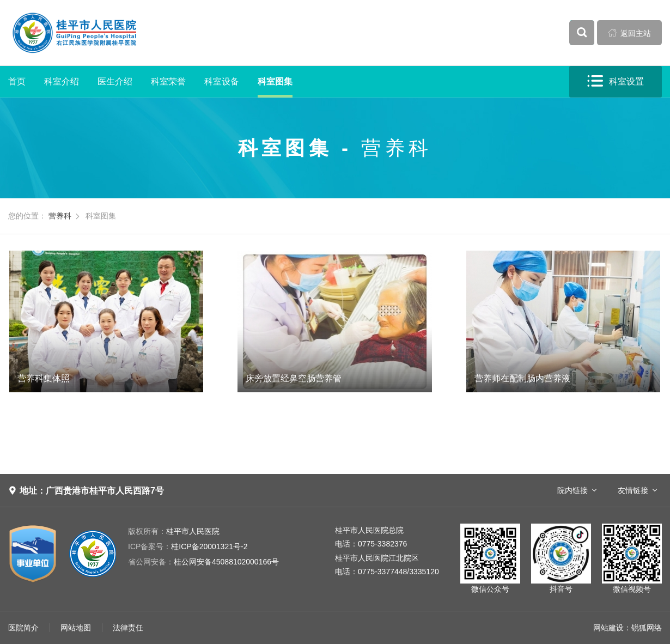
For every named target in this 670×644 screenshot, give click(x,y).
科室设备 (222, 81)
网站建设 (608, 628)
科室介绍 (62, 81)
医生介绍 (115, 81)
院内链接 (572, 490)
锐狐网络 (647, 628)
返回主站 (630, 33)
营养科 (60, 216)
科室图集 (275, 81)
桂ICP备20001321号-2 (188, 546)
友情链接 (633, 490)
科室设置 (616, 81)
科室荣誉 (168, 81)
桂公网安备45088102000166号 (203, 562)
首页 (17, 81)
